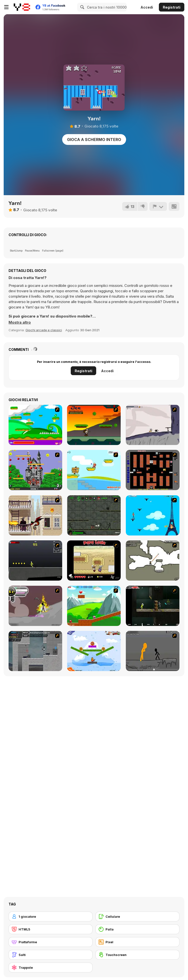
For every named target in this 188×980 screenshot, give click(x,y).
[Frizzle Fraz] (94, 606)
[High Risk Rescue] (35, 515)
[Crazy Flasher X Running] (35, 560)
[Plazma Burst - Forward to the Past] (35, 651)
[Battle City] (153, 470)
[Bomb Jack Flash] (35, 470)
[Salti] (51, 955)
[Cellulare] (137, 916)
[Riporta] (158, 206)
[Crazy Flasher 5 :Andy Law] (153, 606)
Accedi (147, 7)
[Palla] (137, 929)
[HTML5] (51, 929)
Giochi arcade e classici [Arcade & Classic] (44, 330)
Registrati (172, 7)
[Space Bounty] (94, 515)
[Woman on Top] (153, 515)
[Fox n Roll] (94, 651)
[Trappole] (51, 967)
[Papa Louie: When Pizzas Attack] (94, 560)
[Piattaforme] (51, 942)
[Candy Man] (35, 425)
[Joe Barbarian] (94, 425)
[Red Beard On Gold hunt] (94, 470)
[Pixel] (137, 942)
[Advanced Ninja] (153, 560)
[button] (20, 322)
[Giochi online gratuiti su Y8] (22, 7)
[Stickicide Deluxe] (153, 651)
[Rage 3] (35, 606)
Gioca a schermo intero (94, 140)
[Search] (82, 7)
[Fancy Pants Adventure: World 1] (153, 425)
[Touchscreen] (137, 955)
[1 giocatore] (51, 916)
